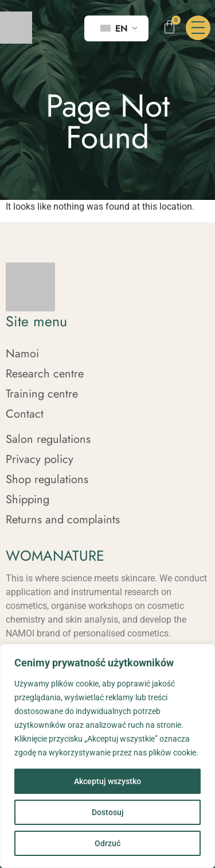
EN (114, 28)
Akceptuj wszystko (107, 781)
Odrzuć (107, 843)
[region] (107, 756)
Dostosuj (108, 812)
